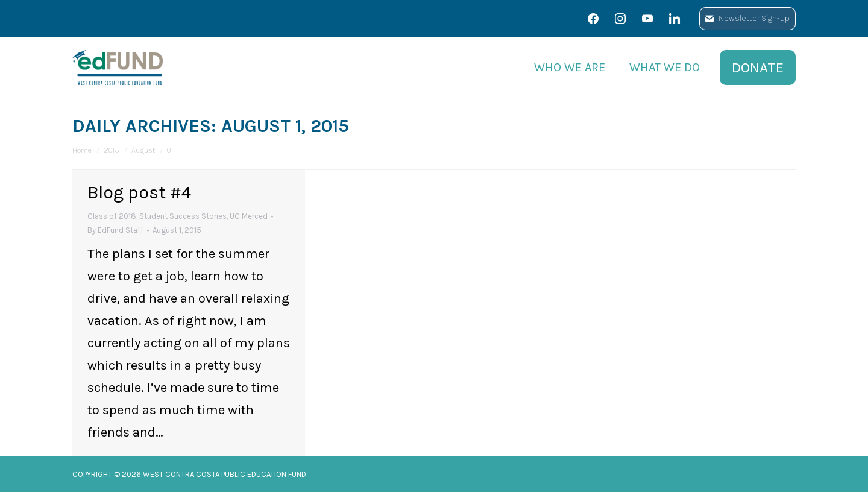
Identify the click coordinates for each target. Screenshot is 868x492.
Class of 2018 (112, 216)
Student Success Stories (183, 216)
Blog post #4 (139, 192)
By (115, 230)
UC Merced (249, 216)
